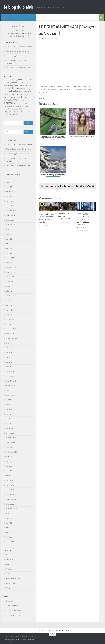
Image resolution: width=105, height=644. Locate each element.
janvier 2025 (10, 263)
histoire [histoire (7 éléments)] (11, 94)
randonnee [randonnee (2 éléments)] (15, 106)
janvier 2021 (10, 490)
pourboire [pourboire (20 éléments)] (10, 103)
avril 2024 (9, 305)
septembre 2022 (11, 395)
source (41, 98)
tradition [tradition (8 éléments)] (8, 114)
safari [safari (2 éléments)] (12, 109)
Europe (8, 574)
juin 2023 (9, 353)
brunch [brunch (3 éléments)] (6, 83)
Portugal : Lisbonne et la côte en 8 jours (18, 51)
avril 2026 (9, 192)
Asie (7, 564)
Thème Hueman (31, 640)
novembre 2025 (11, 215)
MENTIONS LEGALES (44, 630)
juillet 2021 (9, 461)
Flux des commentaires (13, 610)
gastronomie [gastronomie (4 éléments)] (27, 92)
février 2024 (10, 315)
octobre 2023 (10, 334)
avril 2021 (9, 476)
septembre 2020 (11, 509)
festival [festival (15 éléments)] (12, 91)
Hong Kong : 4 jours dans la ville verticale (19, 68)
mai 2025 (9, 244)
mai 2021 (9, 471)
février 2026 (10, 201)
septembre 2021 (11, 452)
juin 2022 (9, 409)
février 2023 (10, 372)
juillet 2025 (9, 234)
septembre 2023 (11, 338)
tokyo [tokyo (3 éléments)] (30, 112)
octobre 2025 (10, 220)
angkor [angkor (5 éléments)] (21, 80)
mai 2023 (9, 357)
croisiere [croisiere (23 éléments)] (19, 85)
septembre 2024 (11, 282)
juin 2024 (9, 296)
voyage (44, 39)
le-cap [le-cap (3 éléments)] (28, 95)
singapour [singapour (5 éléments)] (8, 112)
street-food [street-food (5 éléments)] (24, 112)
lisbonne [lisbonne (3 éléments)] (7, 97)
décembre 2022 (11, 381)
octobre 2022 (10, 390)
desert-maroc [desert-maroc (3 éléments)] (22, 89)
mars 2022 (9, 424)
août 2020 (9, 514)
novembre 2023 (11, 329)
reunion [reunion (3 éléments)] (27, 106)
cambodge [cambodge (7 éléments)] (13, 83)
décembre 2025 (11, 211)
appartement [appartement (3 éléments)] (27, 80)
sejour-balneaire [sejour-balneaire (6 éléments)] (20, 109)
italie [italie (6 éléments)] (16, 94)
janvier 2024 (10, 319)
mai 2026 (9, 187)
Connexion (9, 601)
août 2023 (9, 343)
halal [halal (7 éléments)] (6, 94)
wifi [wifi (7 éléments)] (17, 114)
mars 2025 (9, 253)
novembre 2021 (11, 443)
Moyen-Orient (11, 583)
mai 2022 (9, 414)
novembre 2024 (11, 272)
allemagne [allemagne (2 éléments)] (15, 80)
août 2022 (9, 400)
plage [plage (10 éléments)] (29, 100)
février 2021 (10, 485)
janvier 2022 (10, 433)
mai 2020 (9, 528)
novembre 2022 (11, 386)
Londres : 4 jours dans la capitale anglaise (19, 46)
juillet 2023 (9, 348)
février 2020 (10, 542)
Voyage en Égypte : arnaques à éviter (18, 56)
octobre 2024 (10, 277)
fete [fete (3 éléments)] (17, 92)
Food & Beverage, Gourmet (15, 579)
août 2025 (9, 230)
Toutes (42, 17)
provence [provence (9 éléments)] (8, 106)
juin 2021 (9, 466)
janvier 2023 (10, 376)
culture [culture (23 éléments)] (14, 88)
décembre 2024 (11, 267)
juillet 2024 (9, 291)
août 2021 (9, 457)
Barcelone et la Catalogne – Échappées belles (64, 216)
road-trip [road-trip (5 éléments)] (7, 109)
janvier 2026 (10, 206)
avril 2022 (9, 419)
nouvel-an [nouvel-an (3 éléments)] (23, 100)
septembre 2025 (11, 225)
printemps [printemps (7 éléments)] (20, 103)
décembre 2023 (11, 324)
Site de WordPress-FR (13, 615)
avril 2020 (9, 532)
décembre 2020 (11, 495)
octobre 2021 (10, 447)
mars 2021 (9, 480)
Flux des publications (13, 606)
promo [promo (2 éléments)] (26, 103)
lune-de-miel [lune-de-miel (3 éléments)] (13, 97)
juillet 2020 (9, 518)
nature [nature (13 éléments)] (16, 100)
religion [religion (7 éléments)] (21, 106)
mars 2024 (9, 310)
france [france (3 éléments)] (21, 92)
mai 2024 (9, 301)
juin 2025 (9, 239)
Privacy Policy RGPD (62, 630)
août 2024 (9, 286)
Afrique (8, 555)
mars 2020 (9, 537)
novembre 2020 (11, 499)
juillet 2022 (9, 405)
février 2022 (10, 428)
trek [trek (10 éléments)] (14, 114)
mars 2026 (9, 196)
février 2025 (10, 258)
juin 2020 (9, 523)
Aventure (9, 569)
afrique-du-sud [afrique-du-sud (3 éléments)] (8, 80)
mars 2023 (9, 367)
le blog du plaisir (19, 7)
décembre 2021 (11, 438)
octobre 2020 (10, 504)
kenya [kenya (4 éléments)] (20, 94)
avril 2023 (9, 362)
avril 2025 (9, 248)
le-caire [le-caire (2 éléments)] (24, 95)
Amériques (9, 560)
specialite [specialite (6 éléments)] (15, 112)
